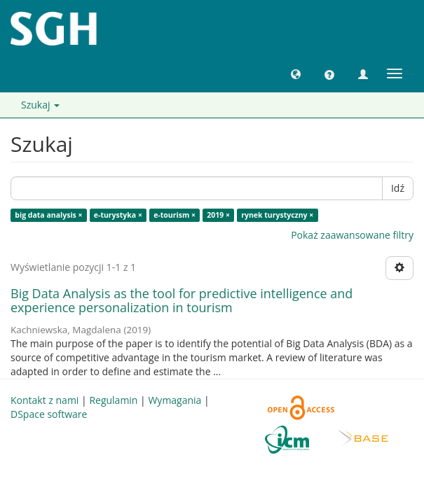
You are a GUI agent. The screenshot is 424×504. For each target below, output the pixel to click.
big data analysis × (48, 215)
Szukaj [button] (40, 105)
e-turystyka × (118, 215)
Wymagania (175, 400)
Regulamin (113, 400)
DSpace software (49, 414)
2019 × (218, 215)
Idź (398, 188)
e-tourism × (175, 215)
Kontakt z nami (45, 400)
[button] (296, 73)
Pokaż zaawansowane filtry (352, 235)
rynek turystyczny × (277, 215)
